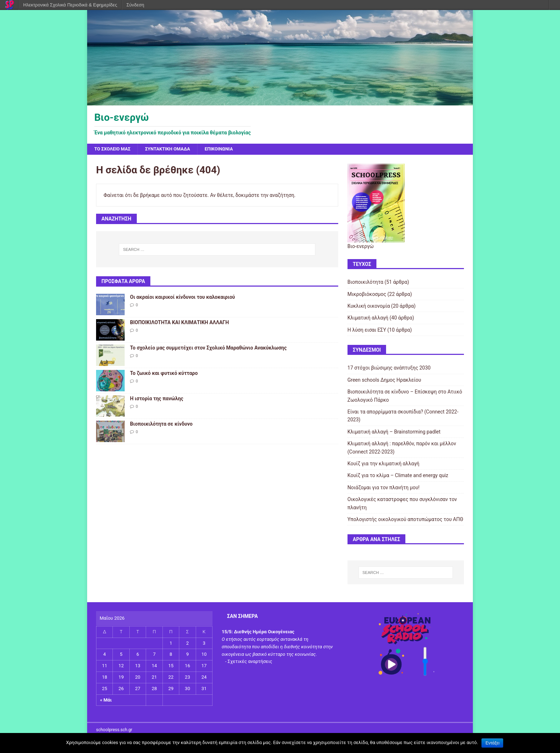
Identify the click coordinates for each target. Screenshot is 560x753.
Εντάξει (492, 743)
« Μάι (106, 701)
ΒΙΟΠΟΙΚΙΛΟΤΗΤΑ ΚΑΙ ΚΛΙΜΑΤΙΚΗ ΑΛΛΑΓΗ (179, 323)
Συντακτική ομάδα (174, 149)
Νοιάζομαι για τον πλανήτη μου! (384, 488)
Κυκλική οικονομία (369, 307)
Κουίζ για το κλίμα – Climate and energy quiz (398, 476)
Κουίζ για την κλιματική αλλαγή (383, 464)
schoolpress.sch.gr (114, 731)
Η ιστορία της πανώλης (157, 399)
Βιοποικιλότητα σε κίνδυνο (161, 425)
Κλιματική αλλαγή (368, 319)
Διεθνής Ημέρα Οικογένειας (264, 632)
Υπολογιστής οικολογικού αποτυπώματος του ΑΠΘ (405, 520)
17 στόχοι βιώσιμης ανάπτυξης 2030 (389, 369)
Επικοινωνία (229, 149)
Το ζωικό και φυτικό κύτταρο (164, 374)
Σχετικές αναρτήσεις (250, 662)
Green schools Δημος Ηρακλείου (384, 381)
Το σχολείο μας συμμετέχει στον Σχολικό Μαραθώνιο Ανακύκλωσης (208, 348)
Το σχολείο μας (114, 149)
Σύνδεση (135, 5)
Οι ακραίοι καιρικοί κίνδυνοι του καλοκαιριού (182, 298)
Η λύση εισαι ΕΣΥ (367, 331)
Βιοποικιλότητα (365, 283)
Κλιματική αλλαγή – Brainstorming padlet (394, 432)
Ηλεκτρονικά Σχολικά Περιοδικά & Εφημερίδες (70, 5)
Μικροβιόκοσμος (367, 295)
